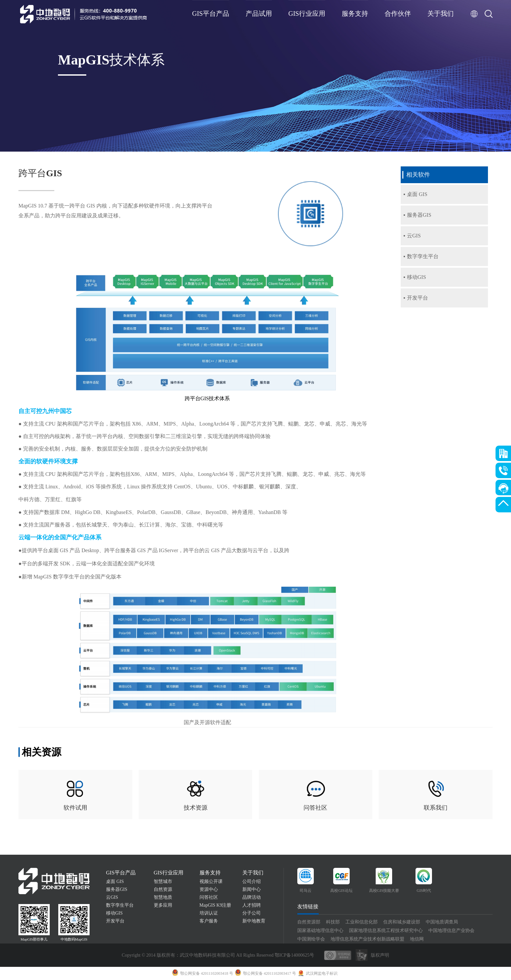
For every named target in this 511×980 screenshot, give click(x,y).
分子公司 (252, 913)
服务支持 (355, 13)
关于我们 (441, 13)
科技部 (333, 922)
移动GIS (114, 913)
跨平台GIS (40, 173)
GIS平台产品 (211, 13)
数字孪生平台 (120, 905)
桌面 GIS (115, 882)
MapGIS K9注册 (215, 905)
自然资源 (163, 889)
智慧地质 (163, 897)
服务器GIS (117, 889)
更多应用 (163, 905)
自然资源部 (309, 922)
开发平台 (115, 921)
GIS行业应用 (307, 13)
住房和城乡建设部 (402, 922)
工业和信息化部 (362, 922)
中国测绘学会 (311, 939)
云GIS (112, 897)
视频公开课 (211, 882)
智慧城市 (163, 882)
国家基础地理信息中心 (320, 931)
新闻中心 (252, 889)
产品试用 (259, 13)
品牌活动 (252, 897)
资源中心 (209, 889)
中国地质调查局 (442, 922)
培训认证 (209, 913)
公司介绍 (252, 882)
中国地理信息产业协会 (451, 931)
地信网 (417, 939)
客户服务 (209, 921)
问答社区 (209, 897)
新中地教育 (254, 921)
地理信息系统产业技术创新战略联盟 (367, 939)
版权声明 (380, 955)
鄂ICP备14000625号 (294, 955)
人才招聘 (252, 905)
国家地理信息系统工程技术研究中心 (386, 931)
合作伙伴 (398, 13)
